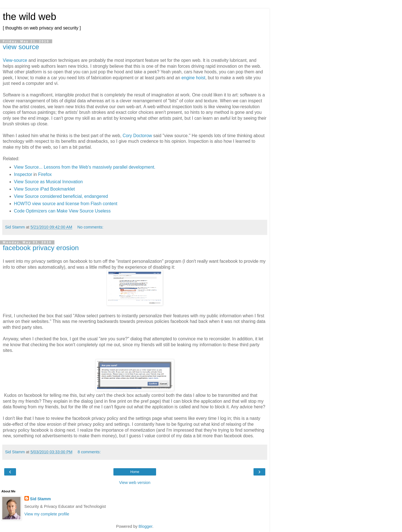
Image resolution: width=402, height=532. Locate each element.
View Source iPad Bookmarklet (44, 189)
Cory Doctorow (137, 136)
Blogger (146, 526)
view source (21, 47)
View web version (135, 483)
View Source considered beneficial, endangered (61, 196)
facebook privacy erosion (41, 248)
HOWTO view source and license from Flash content (66, 204)
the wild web (29, 17)
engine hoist (193, 78)
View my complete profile (47, 514)
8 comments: (89, 452)
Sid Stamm (40, 499)
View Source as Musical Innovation (48, 182)
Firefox (45, 174)
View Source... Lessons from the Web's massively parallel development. (85, 167)
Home (135, 472)
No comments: (91, 227)
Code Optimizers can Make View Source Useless (62, 211)
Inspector (23, 174)
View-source (15, 60)
